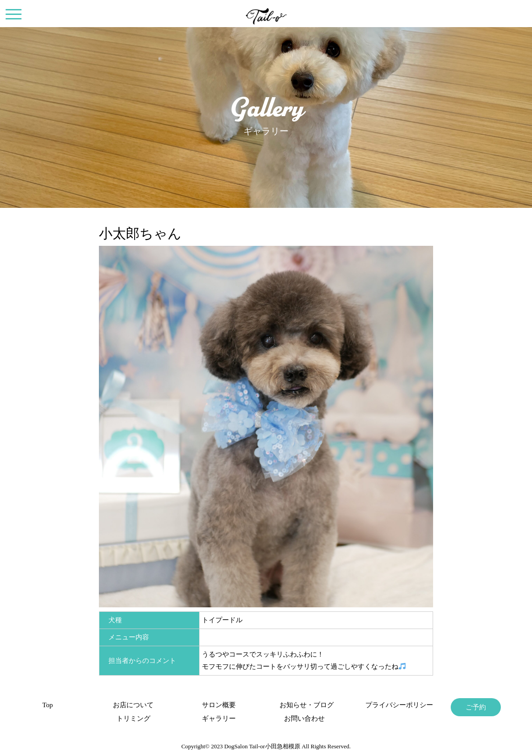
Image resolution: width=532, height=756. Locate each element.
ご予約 (476, 707)
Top (48, 705)
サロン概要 (219, 705)
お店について (133, 705)
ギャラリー (219, 718)
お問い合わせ (304, 718)
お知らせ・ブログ (305, 705)
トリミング (133, 718)
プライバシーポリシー (390, 705)
